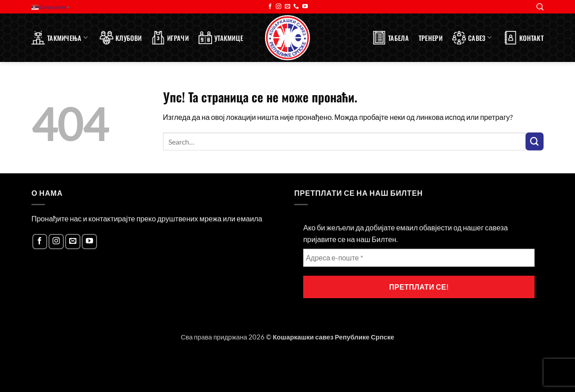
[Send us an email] (287, 7)
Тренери (431, 38)
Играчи (170, 38)
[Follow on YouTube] (305, 7)
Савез (472, 38)
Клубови (121, 38)
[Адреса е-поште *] (419, 258)
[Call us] (296, 7)
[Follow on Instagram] (279, 7)
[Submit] (535, 141)
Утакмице (221, 38)
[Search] (540, 7)
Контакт (524, 38)
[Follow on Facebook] (270, 7)
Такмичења (60, 38)
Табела (391, 38)
